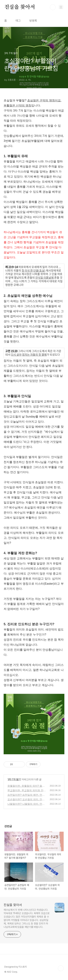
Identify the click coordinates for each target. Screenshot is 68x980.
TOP (61, 968)
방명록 (33, 21)
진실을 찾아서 (20, 7)
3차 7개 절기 (14, 779)
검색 (53, 7)
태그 (18, 21)
